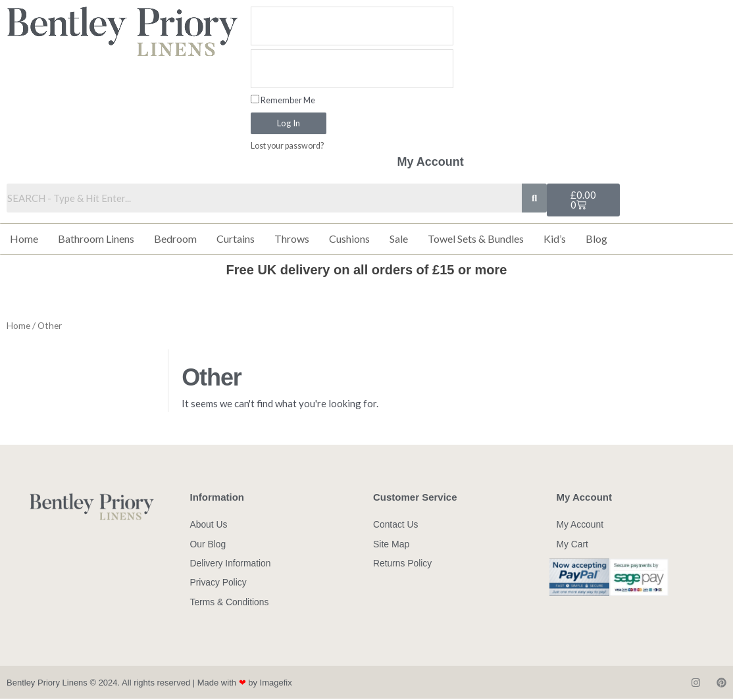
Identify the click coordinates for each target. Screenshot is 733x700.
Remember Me (283, 100)
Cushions (349, 238)
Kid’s (555, 238)
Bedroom (175, 238)
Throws (292, 238)
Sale (399, 238)
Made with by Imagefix (245, 683)
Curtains (236, 238)
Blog (596, 238)
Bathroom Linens (96, 238)
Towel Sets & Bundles (476, 238)
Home (24, 238)
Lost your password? (289, 146)
